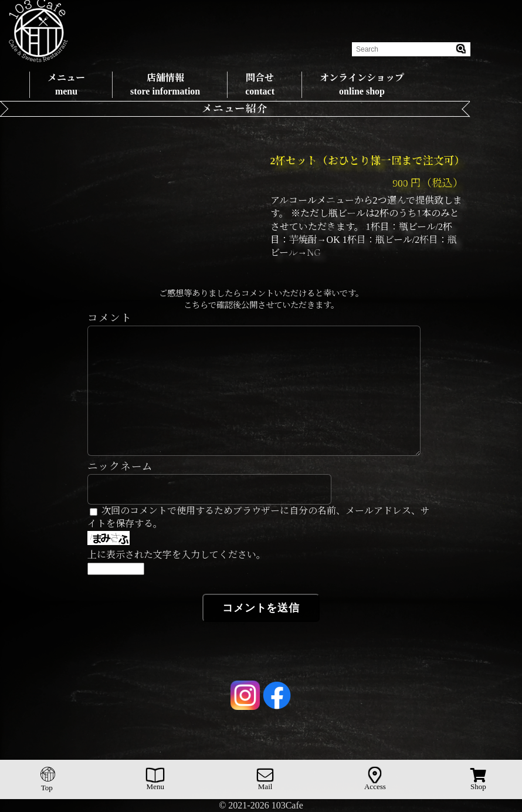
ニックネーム (120, 466)
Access (375, 779)
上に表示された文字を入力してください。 (177, 555)
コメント (110, 318)
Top (48, 779)
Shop (478, 779)
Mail (265, 779)
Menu (155, 779)
